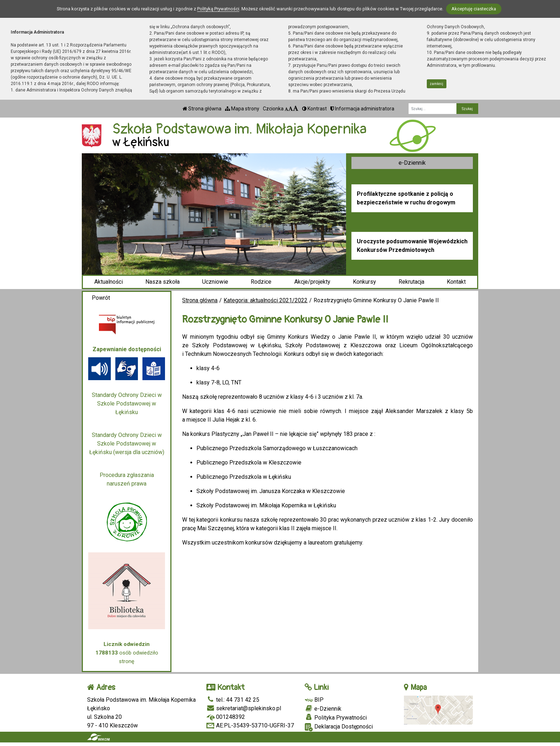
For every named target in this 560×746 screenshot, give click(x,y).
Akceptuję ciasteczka (474, 9)
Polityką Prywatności (218, 9)
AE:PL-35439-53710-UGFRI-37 (250, 725)
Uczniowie (215, 282)
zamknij (436, 84)
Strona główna (202, 109)
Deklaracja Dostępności (339, 727)
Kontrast (314, 109)
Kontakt (456, 282)
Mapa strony (242, 109)
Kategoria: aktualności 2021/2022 (266, 300)
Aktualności (109, 282)
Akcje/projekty (312, 282)
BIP (314, 700)
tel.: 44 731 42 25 (233, 700)
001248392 (226, 717)
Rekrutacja (411, 282)
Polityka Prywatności (336, 717)
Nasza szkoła (162, 282)
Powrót (101, 298)
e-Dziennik (412, 163)
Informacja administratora (362, 109)
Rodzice (261, 282)
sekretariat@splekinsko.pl (244, 708)
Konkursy (364, 282)
